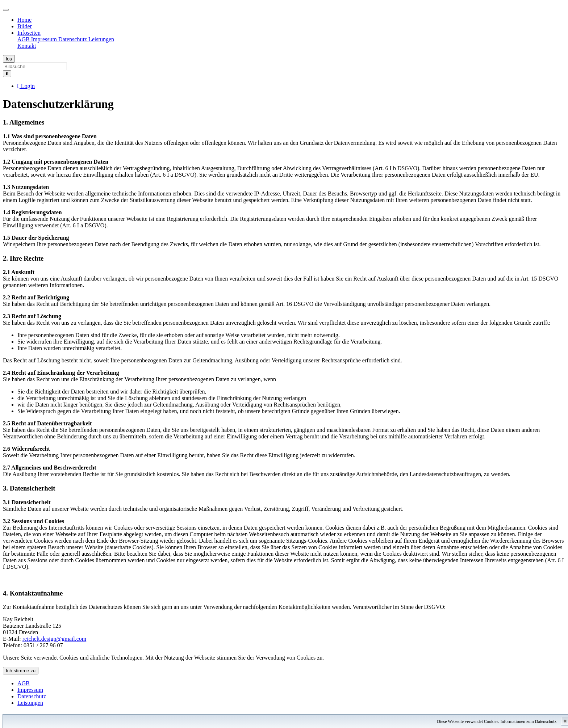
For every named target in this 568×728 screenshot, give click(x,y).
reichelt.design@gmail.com (54, 639)
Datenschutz (73, 39)
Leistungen (101, 39)
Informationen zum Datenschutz (528, 721)
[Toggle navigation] (6, 10)
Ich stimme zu (21, 671)
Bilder (25, 26)
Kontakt (27, 46)
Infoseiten (29, 33)
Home (24, 20)
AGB (24, 39)
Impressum (45, 39)
